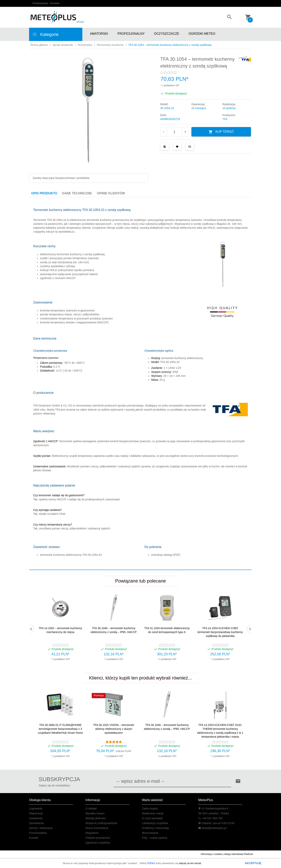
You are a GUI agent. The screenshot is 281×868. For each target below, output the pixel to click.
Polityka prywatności (98, 838)
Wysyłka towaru (95, 813)
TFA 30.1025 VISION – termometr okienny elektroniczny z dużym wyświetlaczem (114, 729)
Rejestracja (36, 813)
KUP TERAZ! (221, 132)
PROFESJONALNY (131, 34)
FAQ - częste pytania (155, 838)
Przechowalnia (38, 833)
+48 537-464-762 (210, 818)
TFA (225, 119)
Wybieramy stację (153, 813)
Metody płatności (96, 818)
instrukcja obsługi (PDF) (166, 555)
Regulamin (92, 833)
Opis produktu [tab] (44, 193)
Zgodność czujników (98, 843)
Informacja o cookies (212, 854)
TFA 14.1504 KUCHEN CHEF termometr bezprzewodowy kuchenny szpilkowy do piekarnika (220, 632)
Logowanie (36, 808)
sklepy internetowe (234, 854)
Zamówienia (36, 823)
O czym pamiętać (152, 818)
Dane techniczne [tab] (77, 193)
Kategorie (45, 34)
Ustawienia (36, 818)
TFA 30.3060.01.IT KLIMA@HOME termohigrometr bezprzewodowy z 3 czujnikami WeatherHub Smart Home (60, 729)
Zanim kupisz (150, 808)
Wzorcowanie (150, 833)
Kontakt (34, 838)
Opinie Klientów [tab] (111, 193)
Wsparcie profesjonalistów (101, 823)
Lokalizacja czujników (155, 823)
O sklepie (91, 808)
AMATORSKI (99, 34)
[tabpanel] (140, 384)
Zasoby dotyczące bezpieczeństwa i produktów (61, 178)
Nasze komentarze (97, 828)
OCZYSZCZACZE (167, 34)
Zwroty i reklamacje (41, 828)
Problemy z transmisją (155, 828)
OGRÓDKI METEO (202, 34)
